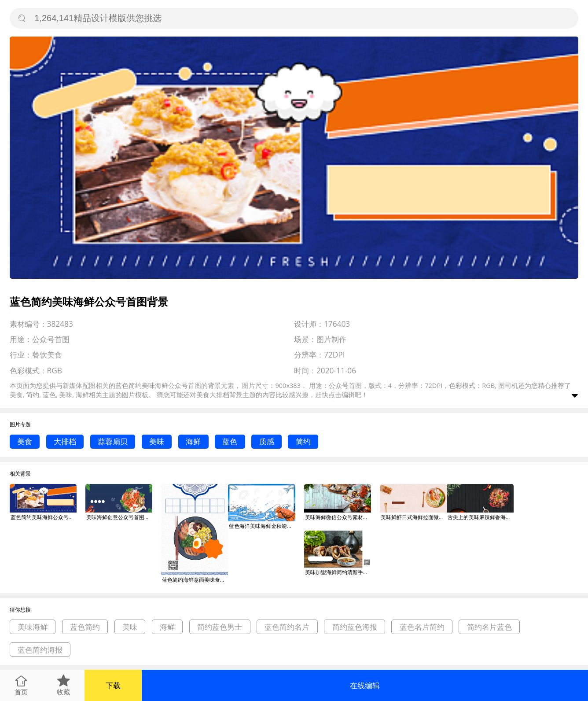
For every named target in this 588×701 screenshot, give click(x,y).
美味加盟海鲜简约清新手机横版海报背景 (338, 572)
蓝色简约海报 (40, 650)
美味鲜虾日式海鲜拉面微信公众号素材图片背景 (414, 517)
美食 (25, 441)
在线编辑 (365, 685)
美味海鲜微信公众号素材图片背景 (338, 517)
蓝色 (230, 441)
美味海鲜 (33, 627)
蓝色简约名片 (287, 627)
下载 (113, 685)
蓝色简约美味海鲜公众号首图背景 (44, 517)
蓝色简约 (85, 627)
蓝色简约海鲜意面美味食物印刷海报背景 (195, 580)
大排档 (65, 441)
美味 (157, 441)
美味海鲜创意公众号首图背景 (119, 517)
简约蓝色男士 (220, 627)
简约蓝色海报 (355, 627)
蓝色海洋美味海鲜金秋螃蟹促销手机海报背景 (262, 526)
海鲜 (193, 441)
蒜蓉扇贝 (113, 441)
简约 (303, 441)
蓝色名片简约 (422, 627)
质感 (267, 441)
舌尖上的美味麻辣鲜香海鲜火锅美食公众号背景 (481, 517)
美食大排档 (213, 395)
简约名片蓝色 (489, 627)
